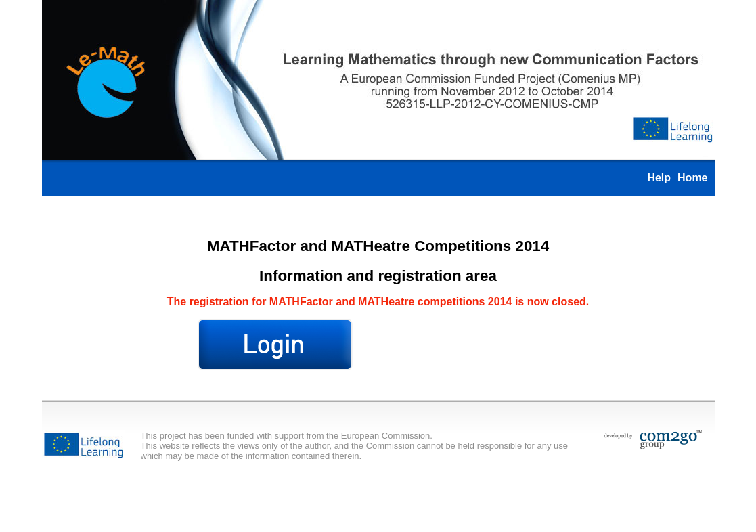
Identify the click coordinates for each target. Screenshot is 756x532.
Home (692, 178)
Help (659, 178)
